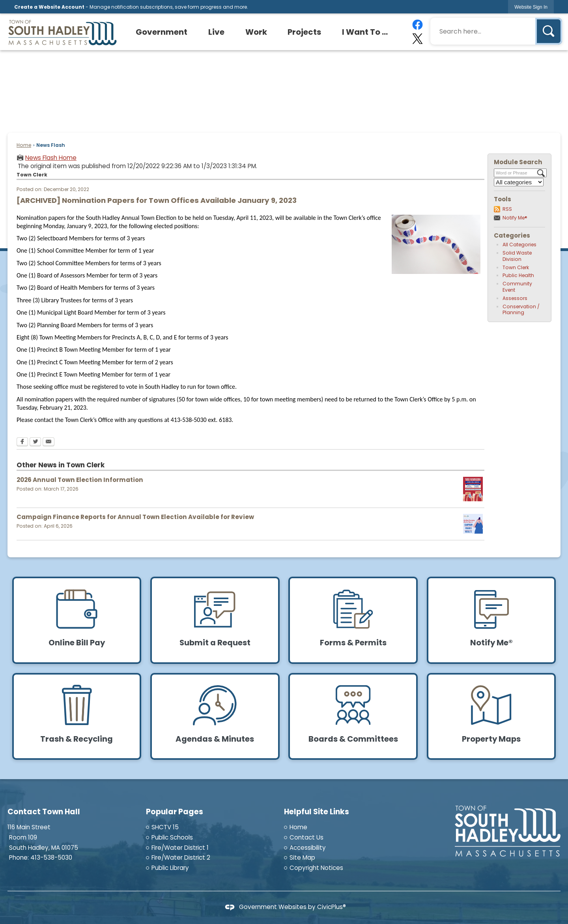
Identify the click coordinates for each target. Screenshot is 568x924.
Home (24, 145)
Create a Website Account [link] (49, 7)
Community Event (517, 287)
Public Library (170, 868)
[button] (549, 31)
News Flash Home (51, 158)
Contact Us (306, 837)
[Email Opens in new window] (49, 442)
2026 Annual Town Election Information (80, 480)
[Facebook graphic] (417, 25)
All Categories (519, 245)
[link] (531, 7)
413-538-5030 (51, 857)
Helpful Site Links (317, 812)
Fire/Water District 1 (180, 848)
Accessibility (308, 848)
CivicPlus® (332, 907)
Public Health (518, 275)
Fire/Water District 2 (181, 857)
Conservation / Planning (521, 310)
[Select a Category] (519, 182)
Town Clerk (516, 267)
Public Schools (172, 837)
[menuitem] (162, 32)
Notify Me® (515, 218)
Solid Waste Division (517, 256)
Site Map (302, 857)
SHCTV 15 (165, 827)
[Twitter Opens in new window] (35, 442)
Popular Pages (175, 812)
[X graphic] (417, 39)
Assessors (515, 298)
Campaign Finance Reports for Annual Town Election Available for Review (135, 517)
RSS (507, 209)
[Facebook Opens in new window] (22, 442)
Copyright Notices (316, 868)
